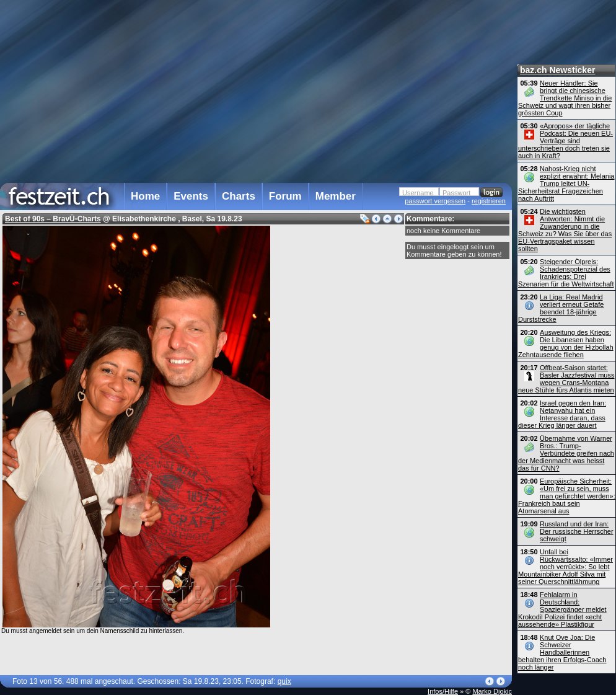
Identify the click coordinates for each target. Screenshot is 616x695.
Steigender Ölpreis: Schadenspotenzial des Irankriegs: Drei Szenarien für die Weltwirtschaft (566, 273)
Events (191, 196)
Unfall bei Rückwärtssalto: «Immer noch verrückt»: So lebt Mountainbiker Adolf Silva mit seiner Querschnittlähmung (565, 567)
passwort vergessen (435, 201)
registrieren (489, 201)
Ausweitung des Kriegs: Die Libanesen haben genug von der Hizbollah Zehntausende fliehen (566, 343)
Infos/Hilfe (443, 691)
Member (336, 196)
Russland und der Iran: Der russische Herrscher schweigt (577, 531)
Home (145, 196)
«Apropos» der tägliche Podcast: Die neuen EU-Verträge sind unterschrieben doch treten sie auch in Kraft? (565, 141)
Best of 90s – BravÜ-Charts (53, 219)
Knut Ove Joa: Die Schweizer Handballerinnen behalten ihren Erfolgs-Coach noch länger (562, 652)
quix (284, 681)
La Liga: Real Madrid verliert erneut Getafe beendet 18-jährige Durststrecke (561, 308)
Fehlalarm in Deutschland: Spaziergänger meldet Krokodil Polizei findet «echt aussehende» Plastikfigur (562, 609)
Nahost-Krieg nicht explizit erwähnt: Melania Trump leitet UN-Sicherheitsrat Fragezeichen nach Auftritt (566, 184)
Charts (239, 196)
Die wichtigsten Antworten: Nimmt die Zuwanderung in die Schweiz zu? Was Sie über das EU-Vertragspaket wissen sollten (565, 230)
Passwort (456, 193)
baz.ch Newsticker (557, 70)
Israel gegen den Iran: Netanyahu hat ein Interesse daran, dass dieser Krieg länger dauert (562, 414)
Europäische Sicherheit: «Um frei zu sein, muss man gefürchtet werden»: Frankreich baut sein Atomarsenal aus (567, 496)
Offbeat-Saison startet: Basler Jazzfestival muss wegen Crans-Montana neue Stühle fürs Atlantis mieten (566, 379)
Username (418, 193)
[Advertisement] (253, 89)
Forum (285, 196)
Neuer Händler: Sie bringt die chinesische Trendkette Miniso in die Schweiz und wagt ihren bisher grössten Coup (565, 98)
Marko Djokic (492, 691)
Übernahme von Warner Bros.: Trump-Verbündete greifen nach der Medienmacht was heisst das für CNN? (566, 453)
